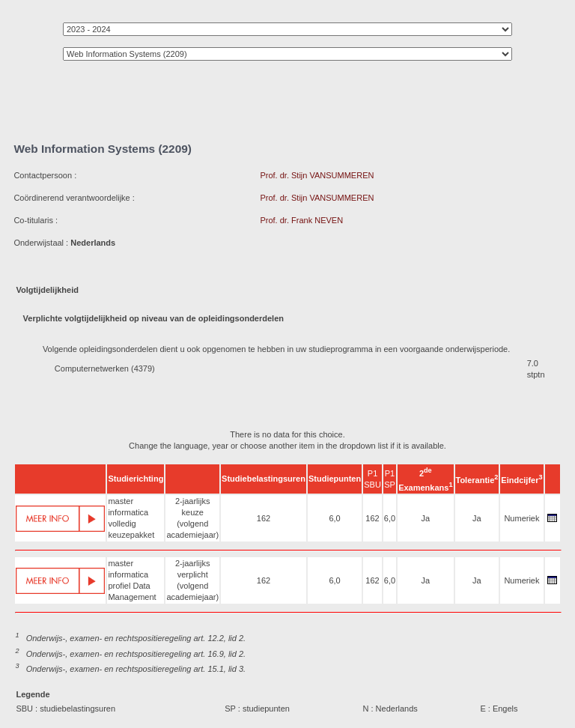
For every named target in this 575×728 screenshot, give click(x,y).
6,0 (334, 518)
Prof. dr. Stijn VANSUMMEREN (317, 175)
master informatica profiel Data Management (132, 580)
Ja (426, 518)
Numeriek (521, 518)
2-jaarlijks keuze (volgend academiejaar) (192, 518)
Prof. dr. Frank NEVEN (301, 220)
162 (264, 518)
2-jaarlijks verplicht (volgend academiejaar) (192, 580)
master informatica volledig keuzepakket (131, 518)
